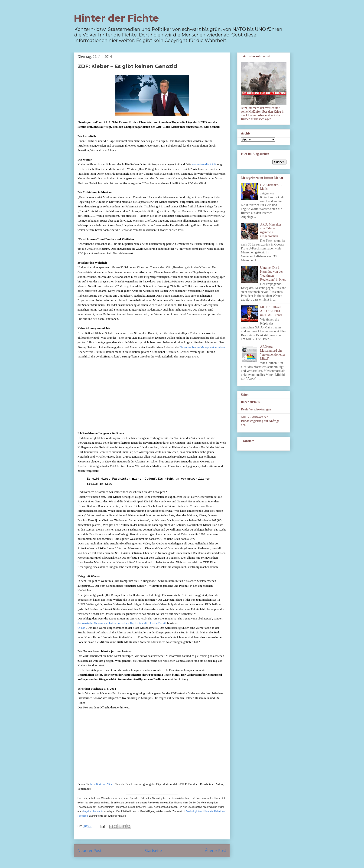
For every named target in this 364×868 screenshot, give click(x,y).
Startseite (153, 850)
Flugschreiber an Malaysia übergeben (202, 347)
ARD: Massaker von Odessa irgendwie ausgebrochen (271, 230)
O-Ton (81, 628)
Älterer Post (216, 850)
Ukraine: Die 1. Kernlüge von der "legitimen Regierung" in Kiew (273, 274)
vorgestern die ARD (204, 164)
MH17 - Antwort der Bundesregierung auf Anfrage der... (260, 421)
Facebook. (83, 816)
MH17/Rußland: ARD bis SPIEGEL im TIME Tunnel (273, 311)
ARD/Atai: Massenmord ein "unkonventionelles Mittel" (273, 352)
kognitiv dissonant (93, 811)
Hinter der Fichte (116, 18)
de (79, 623)
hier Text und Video (102, 784)
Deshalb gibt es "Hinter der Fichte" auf (206, 811)
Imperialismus (250, 402)
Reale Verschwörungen (256, 409)
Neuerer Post (89, 850)
